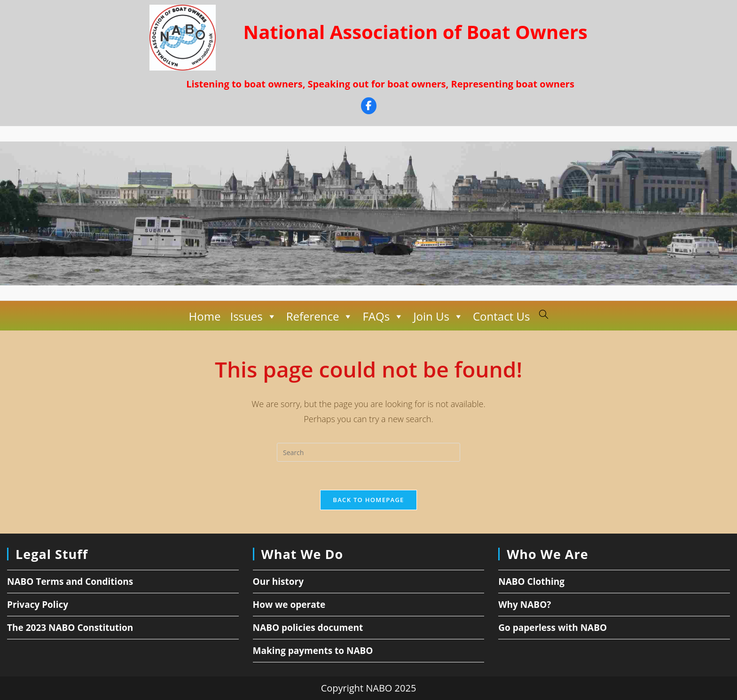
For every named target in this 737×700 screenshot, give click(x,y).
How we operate (289, 605)
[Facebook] (369, 107)
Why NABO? (525, 605)
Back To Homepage (368, 500)
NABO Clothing (531, 582)
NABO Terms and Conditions (70, 582)
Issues (253, 316)
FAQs (383, 316)
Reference (320, 316)
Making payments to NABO (313, 651)
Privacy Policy (38, 605)
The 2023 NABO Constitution (70, 628)
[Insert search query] (368, 452)
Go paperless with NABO (553, 628)
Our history (278, 582)
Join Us (438, 316)
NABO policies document (308, 628)
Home (205, 316)
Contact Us (501, 316)
